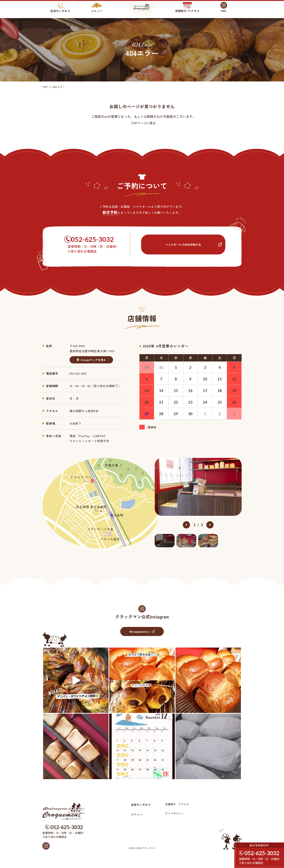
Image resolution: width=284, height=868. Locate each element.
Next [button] (210, 525)
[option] (198, 487)
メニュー (137, 814)
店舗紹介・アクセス (179, 804)
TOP (45, 87)
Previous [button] (186, 525)
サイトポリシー (176, 813)
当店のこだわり (141, 804)
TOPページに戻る (143, 123)
